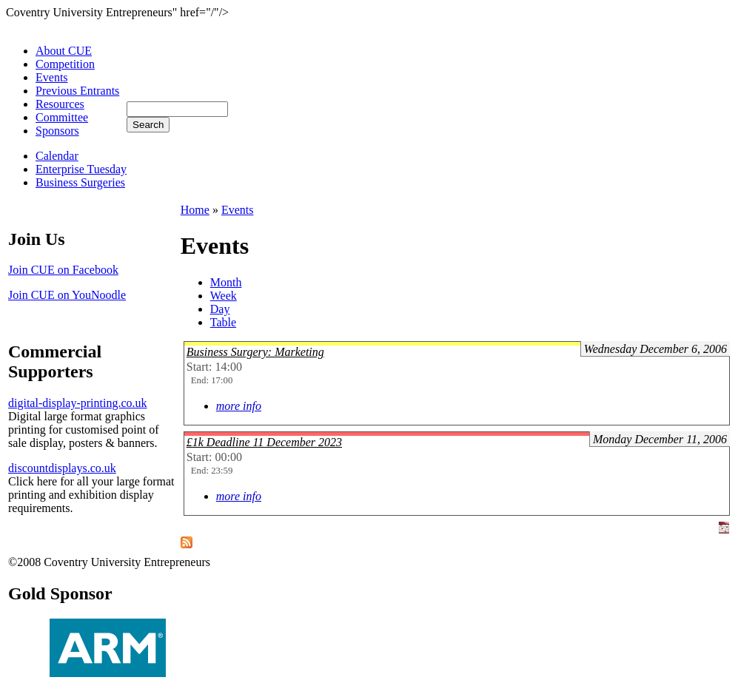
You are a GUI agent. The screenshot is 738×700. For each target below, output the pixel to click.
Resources (60, 104)
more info (239, 406)
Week (224, 296)
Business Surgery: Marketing (255, 352)
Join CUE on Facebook (63, 270)
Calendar (57, 156)
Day (220, 309)
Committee (62, 117)
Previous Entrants (77, 91)
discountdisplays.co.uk (62, 468)
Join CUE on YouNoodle (67, 295)
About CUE (64, 51)
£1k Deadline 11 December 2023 (264, 442)
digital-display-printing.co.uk (78, 403)
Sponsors (57, 131)
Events (52, 77)
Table (223, 322)
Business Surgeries (80, 182)
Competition (65, 64)
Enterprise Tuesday (81, 169)
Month (226, 282)
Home (195, 210)
